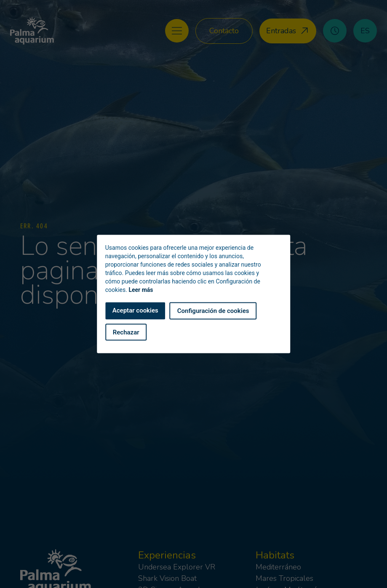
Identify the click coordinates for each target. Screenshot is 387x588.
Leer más (141, 290)
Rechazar (126, 332)
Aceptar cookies (135, 310)
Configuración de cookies (213, 311)
